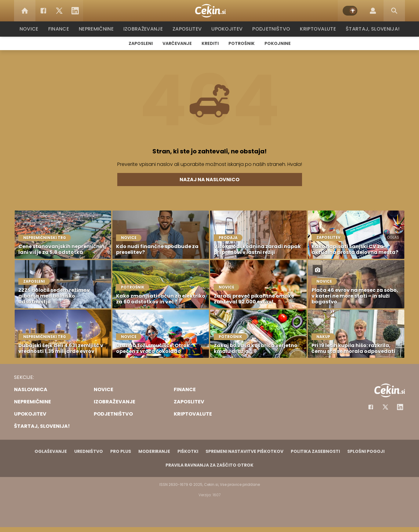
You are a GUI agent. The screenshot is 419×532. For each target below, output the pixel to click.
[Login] (373, 11)
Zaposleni (141, 43)
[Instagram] (400, 407)
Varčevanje (177, 43)
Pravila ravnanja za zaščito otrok (209, 465)
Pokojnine (278, 43)
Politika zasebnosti (315, 451)
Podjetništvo (271, 29)
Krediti (210, 43)
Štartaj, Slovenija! (370, 29)
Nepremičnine (99, 29)
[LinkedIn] (75, 11)
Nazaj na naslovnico (209, 180)
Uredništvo (89, 451)
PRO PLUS (121, 451)
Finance (62, 29)
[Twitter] (59, 11)
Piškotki (188, 451)
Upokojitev (228, 29)
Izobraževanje (146, 29)
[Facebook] (43, 11)
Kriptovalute (317, 29)
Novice (32, 29)
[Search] (394, 11)
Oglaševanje (51, 451)
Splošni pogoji (366, 451)
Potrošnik (242, 43)
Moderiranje (154, 451)
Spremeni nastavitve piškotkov (244, 451)
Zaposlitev (189, 29)
